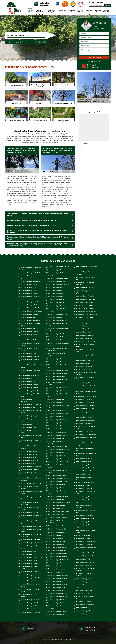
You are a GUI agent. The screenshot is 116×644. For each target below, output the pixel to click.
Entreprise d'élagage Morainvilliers (58, 340)
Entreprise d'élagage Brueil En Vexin (86, 468)
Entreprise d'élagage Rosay (28, 554)
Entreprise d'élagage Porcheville (30, 606)
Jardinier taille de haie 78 (98, 12)
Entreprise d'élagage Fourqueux (57, 614)
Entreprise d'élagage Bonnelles (85, 497)
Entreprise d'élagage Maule (56, 438)
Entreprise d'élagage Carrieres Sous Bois (31, 298)
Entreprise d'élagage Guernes (57, 569)
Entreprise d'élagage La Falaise (85, 308)
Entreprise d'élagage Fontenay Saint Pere (86, 268)
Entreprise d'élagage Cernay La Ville (86, 435)
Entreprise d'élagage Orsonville (57, 293)
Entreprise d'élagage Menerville (57, 420)
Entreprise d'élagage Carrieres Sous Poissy (86, 454)
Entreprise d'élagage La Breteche (30, 305)
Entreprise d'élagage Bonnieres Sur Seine (86, 493)
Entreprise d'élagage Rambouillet (30, 578)
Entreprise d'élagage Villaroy (29, 290)
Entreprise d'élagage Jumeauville (58, 515)
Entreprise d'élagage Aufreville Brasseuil (85, 575)
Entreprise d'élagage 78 (30, 12)
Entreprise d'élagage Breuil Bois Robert (85, 478)
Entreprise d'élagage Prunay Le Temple (30, 596)
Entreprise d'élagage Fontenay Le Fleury (85, 278)
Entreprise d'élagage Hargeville (57, 547)
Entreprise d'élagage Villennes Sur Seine (30, 361)
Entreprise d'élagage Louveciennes (58, 479)
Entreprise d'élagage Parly (28, 287)
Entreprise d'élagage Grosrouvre (58, 566)
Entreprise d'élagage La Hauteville (58, 551)
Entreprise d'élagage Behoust (84, 545)
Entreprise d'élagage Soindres (29, 460)
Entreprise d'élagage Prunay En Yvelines (30, 590)
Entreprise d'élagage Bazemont (85, 553)
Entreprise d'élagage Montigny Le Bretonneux (58, 349)
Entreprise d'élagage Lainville (57, 505)
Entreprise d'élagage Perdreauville (58, 278)
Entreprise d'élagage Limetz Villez (58, 496)
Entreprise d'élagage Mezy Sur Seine (59, 391)
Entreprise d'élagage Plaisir (56, 270)
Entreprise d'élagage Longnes (57, 488)
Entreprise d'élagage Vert (28, 382)
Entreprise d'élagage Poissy (28, 609)
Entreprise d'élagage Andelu (84, 590)
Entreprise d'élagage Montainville (58, 370)
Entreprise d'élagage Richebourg (30, 572)
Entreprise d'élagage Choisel (84, 399)
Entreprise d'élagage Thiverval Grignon (29, 431)
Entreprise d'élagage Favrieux (84, 305)
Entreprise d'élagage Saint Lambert (31, 513)
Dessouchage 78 (63, 11)
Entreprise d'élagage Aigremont (85, 605)
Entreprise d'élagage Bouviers (29, 293)
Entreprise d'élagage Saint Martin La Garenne (31, 493)
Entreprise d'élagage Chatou (84, 417)
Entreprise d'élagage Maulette (57, 432)
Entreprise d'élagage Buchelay (84, 462)
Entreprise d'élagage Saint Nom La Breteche (31, 487)
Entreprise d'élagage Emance (84, 326)
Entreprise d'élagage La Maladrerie (31, 281)
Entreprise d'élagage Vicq (28, 378)
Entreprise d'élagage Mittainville (58, 379)
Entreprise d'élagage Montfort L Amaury (57, 355)
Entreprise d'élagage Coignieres (85, 383)
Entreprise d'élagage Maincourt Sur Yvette (58, 466)
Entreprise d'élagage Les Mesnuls (58, 402)
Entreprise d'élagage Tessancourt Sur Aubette (31, 437)
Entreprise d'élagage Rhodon (29, 284)
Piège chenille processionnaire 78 (51, 12)
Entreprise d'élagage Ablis (83, 614)
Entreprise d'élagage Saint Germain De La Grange (31, 536)
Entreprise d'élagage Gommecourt (58, 584)
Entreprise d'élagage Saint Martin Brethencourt (30, 503)
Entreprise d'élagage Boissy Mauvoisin (84, 506)
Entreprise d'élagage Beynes (84, 538)
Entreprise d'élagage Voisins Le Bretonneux (30, 336)
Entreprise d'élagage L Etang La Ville (86, 314)
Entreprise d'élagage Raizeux (29, 581)
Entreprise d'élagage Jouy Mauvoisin (59, 511)
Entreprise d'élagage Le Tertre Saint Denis (31, 442)
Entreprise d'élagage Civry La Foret (86, 396)
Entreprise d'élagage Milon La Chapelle (57, 384)
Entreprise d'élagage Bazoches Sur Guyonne (86, 549)
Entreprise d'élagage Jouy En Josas (58, 518)
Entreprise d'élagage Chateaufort (85, 420)
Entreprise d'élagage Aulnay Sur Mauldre (85, 569)
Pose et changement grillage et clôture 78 (40, 12)
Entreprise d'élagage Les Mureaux (58, 334)
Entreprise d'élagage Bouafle (84, 488)
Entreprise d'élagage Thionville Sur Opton (31, 269)
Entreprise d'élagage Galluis (56, 603)
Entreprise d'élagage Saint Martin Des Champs (32, 498)
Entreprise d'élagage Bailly (83, 559)
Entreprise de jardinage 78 (89, 12)
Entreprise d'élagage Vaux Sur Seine (31, 404)
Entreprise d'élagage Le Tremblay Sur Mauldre (31, 412)
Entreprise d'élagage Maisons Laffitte (59, 462)
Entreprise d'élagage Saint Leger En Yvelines (31, 508)
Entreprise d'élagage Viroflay (29, 340)
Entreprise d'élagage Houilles (57, 532)
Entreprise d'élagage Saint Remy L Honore (30, 474)
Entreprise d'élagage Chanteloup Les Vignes (86, 427)
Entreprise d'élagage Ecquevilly (85, 335)
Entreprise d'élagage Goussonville (58, 578)
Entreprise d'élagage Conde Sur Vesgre (85, 379)
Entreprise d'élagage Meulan (56, 399)
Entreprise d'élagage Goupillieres (58, 581)
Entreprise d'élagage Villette (29, 354)
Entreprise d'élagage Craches (84, 369)
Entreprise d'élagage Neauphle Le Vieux (58, 324)
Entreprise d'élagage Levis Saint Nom (59, 502)
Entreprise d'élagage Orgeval (56, 297)
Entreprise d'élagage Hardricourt (58, 554)
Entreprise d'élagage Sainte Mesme (31, 483)
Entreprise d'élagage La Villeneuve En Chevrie (31, 366)
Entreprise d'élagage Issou (56, 535)
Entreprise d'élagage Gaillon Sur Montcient (57, 607)
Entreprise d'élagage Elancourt (85, 329)
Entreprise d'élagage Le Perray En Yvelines (58, 274)
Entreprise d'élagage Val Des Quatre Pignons (31, 324)
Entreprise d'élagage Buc (83, 465)
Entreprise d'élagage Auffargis (84, 579)
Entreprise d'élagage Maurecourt (58, 429)
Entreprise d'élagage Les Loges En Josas (58, 492)
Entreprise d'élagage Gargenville (58, 590)
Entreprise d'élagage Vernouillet (30, 391)
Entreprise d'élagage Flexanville (85, 296)
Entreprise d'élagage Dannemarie (85, 341)
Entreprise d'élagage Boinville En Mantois (85, 531)
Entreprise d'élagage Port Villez (30, 600)
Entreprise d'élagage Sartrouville (30, 470)
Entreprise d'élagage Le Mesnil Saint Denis (59, 406)
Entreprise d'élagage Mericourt (57, 411)
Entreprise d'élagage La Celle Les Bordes (85, 444)
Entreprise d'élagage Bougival (84, 485)
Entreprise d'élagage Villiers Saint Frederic (30, 344)
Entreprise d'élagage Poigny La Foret (59, 267)
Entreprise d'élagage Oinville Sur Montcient (58, 310)
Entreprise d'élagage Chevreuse (85, 403)
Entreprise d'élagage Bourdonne (85, 482)
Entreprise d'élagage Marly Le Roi (58, 435)
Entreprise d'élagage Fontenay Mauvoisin (84, 273)
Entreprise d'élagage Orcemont (57, 306)
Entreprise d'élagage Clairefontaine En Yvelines (86, 392)
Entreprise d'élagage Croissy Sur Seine (85, 356)
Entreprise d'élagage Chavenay (85, 409)
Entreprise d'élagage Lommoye (57, 485)
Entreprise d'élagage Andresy (84, 593)
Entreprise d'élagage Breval (84, 474)
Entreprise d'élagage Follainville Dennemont (85, 284)
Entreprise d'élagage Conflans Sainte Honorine (86, 373)
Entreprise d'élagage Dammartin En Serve (86, 351)
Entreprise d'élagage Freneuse (57, 611)
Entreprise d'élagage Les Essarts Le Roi (86, 319)
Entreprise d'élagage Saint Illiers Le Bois (31, 517)
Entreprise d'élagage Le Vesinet (30, 375)
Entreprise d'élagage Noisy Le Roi (58, 314)
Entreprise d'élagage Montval (29, 302)
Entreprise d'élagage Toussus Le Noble (30, 420)
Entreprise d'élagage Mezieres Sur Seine (58, 395)
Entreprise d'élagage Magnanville (58, 475)
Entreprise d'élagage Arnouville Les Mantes (86, 586)
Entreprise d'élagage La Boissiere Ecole (85, 511)
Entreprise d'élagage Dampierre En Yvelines (86, 345)
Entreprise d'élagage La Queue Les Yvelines (31, 585)
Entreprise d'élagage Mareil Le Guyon (59, 450)
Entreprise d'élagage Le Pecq (56, 281)
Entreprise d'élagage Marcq (56, 453)
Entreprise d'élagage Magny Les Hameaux (57, 471)
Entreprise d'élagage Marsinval (30, 329)
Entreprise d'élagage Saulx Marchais (31, 467)
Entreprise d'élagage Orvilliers (57, 290)
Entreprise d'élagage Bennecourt (85, 541)
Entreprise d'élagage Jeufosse (57, 526)
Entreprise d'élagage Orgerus (57, 303)
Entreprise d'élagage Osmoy (56, 287)
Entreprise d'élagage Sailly (28, 551)
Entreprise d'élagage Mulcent (57, 337)
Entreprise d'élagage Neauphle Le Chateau (58, 330)
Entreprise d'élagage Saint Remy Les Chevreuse (31, 479)
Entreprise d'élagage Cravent (84, 363)
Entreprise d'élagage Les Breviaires (86, 471)
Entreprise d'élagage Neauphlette (58, 320)
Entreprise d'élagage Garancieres (58, 597)
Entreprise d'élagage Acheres (84, 611)
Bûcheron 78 (72, 11)
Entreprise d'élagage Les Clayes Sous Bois (86, 387)
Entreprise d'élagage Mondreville (58, 373)
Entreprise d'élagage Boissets (84, 516)
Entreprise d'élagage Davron (84, 338)
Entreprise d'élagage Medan (56, 423)
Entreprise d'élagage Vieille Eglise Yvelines (30, 371)
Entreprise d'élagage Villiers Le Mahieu (29, 349)
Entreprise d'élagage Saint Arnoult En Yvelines (31, 547)
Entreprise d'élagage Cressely (29, 332)
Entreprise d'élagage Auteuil (84, 565)
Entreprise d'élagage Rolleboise (30, 560)
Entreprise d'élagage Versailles (29, 385)
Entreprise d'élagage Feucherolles (85, 299)
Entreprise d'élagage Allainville (85, 602)
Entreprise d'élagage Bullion (84, 459)
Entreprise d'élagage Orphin (56, 300)
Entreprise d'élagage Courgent (84, 366)
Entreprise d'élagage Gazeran (57, 587)
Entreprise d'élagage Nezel (56, 317)
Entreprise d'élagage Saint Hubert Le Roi (31, 277)
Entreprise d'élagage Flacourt (84, 302)
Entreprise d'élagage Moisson (57, 376)
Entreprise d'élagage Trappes (29, 416)
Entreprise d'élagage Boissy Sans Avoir (85, 501)
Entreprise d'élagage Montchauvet (58, 362)
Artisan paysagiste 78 (106, 12)
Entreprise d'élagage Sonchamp (30, 454)
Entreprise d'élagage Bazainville (85, 556)
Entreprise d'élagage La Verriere (30, 388)
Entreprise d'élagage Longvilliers (58, 482)
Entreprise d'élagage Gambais (57, 600)
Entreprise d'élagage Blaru (83, 535)
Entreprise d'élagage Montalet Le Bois (58, 366)
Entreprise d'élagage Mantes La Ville (59, 456)
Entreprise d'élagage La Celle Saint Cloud (86, 439)
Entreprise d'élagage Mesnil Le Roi (58, 414)
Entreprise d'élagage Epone (84, 323)
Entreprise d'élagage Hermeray (57, 541)
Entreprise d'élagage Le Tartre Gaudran (29, 447)
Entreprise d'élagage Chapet (84, 423)
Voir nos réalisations (17, 42)
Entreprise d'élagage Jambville (57, 529)
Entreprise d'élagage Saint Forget (30, 540)
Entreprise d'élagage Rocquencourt (31, 563)
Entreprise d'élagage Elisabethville (31, 273)
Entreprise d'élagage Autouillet (85, 562)
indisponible (44, 3)
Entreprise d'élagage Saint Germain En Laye (31, 530)
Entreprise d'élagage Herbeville (57, 544)
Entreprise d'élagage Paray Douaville (59, 284)
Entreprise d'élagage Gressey (57, 572)
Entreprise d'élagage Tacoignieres (30, 451)
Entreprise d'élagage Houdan (57, 538)
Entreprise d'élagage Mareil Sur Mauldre (57, 442)
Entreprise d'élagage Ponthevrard (30, 612)
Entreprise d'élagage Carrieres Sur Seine (86, 449)
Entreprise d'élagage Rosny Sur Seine (31, 557)
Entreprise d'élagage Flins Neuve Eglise (85, 292)
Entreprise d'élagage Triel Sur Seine (31, 407)
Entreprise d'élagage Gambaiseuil (58, 594)
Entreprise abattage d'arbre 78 (80, 12)
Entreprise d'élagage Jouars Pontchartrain (56, 522)
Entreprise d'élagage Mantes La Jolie (59, 459)
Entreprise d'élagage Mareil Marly (58, 447)
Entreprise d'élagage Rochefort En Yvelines (30, 568)
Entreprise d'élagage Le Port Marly (31, 603)
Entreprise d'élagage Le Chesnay (85, 406)
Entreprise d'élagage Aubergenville (86, 582)
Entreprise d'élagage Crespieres (85, 360)
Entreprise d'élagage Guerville (57, 563)
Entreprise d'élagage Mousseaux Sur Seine (59, 344)
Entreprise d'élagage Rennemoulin (31, 575)
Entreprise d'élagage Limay (56, 499)
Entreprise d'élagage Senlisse (29, 464)
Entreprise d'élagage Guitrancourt (58, 560)
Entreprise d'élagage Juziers (56, 508)
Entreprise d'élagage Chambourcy (85, 431)
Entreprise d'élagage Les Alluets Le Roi (86, 597)
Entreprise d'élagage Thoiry (29, 427)
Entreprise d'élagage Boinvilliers (85, 522)
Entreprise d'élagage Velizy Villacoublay (28, 400)
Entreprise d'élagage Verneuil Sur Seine (30, 395)
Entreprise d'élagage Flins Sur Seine (86, 288)
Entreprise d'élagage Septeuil (29, 457)
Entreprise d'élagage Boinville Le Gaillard (85, 526)
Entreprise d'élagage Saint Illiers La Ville (31, 522)
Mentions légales (68, 639)
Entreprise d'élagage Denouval (29, 314)
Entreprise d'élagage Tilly (28, 424)
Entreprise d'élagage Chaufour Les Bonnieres (86, 413)
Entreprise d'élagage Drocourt (84, 332)
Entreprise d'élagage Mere (56, 417)
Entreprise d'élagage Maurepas (57, 426)
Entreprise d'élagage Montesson (58, 359)
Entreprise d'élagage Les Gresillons (31, 308)
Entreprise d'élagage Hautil (28, 317)
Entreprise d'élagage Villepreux (30, 357)
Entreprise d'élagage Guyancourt (58, 557)
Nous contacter (39, 42)
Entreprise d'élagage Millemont (57, 388)
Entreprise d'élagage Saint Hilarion (31, 526)
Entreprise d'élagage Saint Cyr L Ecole (31, 543)
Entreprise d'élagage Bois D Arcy (85, 519)
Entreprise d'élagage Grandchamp (58, 575)
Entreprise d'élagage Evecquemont (86, 311)
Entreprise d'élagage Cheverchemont (31, 311)
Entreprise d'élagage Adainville (85, 608)
